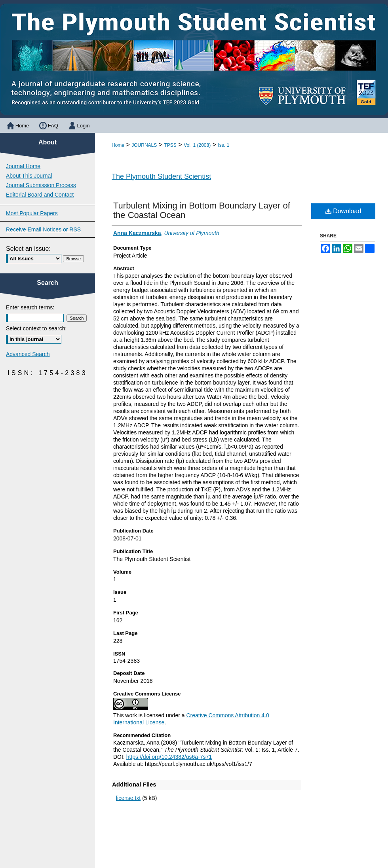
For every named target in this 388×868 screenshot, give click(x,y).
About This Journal (29, 176)
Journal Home (23, 166)
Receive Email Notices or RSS (43, 229)
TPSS (170, 145)
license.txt (128, 798)
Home (118, 145)
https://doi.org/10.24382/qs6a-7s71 (169, 757)
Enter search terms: (30, 307)
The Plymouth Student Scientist (161, 176)
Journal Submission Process (41, 185)
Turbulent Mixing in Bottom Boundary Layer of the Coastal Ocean (202, 210)
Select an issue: (28, 249)
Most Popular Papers (32, 213)
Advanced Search (28, 354)
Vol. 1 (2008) (197, 145)
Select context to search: (36, 328)
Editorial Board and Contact (40, 195)
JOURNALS (144, 145)
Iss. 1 (223, 145)
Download (343, 211)
